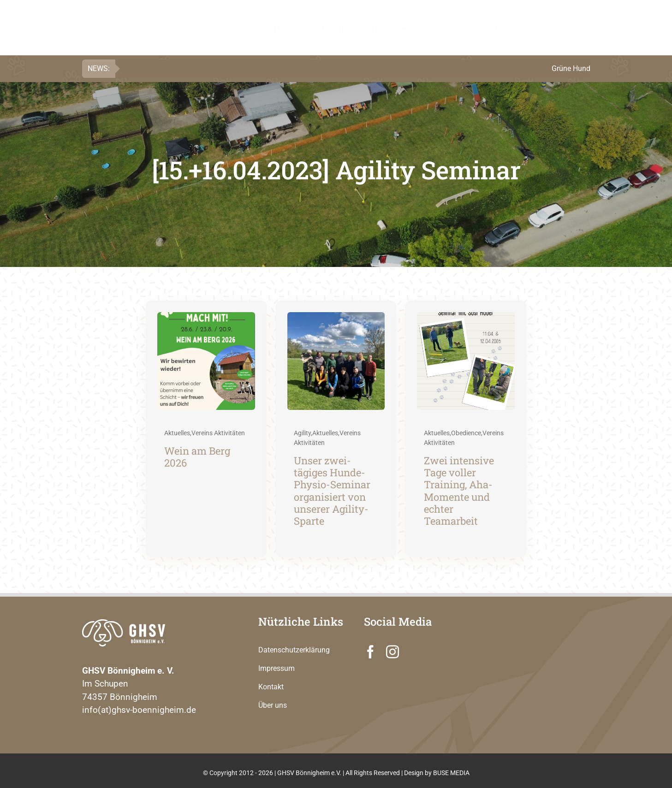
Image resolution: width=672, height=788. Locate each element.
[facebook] (370, 652)
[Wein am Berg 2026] (206, 318)
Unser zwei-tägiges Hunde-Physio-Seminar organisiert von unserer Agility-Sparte (332, 491)
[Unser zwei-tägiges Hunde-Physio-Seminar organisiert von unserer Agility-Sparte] (336, 318)
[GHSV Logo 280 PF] (124, 624)
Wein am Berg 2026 (197, 457)
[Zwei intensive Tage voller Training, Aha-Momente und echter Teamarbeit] (466, 318)
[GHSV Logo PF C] (138, 16)
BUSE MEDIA (451, 773)
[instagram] (392, 652)
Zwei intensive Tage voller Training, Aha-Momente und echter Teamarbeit (459, 491)
